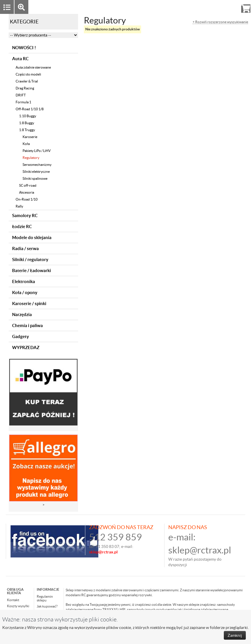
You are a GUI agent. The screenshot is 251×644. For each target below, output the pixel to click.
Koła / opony (25, 292)
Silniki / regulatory (30, 259)
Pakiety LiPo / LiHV (37, 151)
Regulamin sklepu (45, 598)
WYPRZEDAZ (26, 347)
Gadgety (21, 336)
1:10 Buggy (28, 116)
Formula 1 (23, 102)
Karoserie (30, 137)
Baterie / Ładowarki (32, 270)
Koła (26, 144)
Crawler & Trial (27, 81)
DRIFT (21, 95)
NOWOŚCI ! (24, 48)
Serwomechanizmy (37, 165)
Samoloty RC (25, 215)
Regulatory (31, 158)
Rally (19, 206)
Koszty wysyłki (18, 606)
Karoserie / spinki (29, 303)
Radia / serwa (25, 248)
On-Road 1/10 (27, 199)
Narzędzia (22, 314)
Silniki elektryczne (36, 171)
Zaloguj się (201, 7)
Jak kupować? (47, 606)
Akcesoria (27, 192)
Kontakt (13, 600)
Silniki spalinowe (35, 178)
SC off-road (28, 185)
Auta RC (20, 59)
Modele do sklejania (32, 237)
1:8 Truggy (27, 130)
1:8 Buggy (27, 123)
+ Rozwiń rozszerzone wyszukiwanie (220, 22)
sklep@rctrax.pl (200, 550)
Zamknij (235, 635)
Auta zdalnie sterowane (33, 67)
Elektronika (24, 281)
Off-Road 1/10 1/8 (30, 109)
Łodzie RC (22, 226)
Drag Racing (25, 88)
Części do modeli (28, 74)
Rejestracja (225, 7)
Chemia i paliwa (27, 325)
